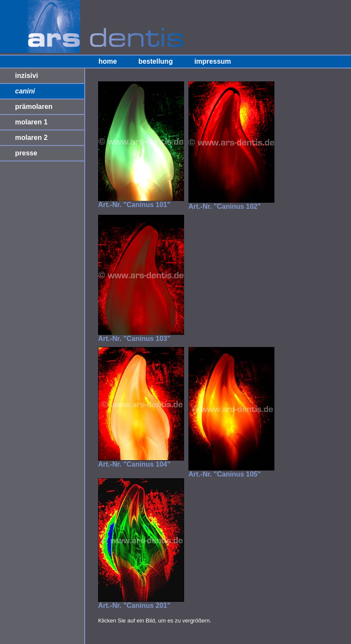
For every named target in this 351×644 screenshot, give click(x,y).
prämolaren (34, 107)
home (108, 61)
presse (26, 153)
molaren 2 (31, 138)
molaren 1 (31, 122)
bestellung (156, 61)
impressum (213, 61)
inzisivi (26, 76)
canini (25, 91)
